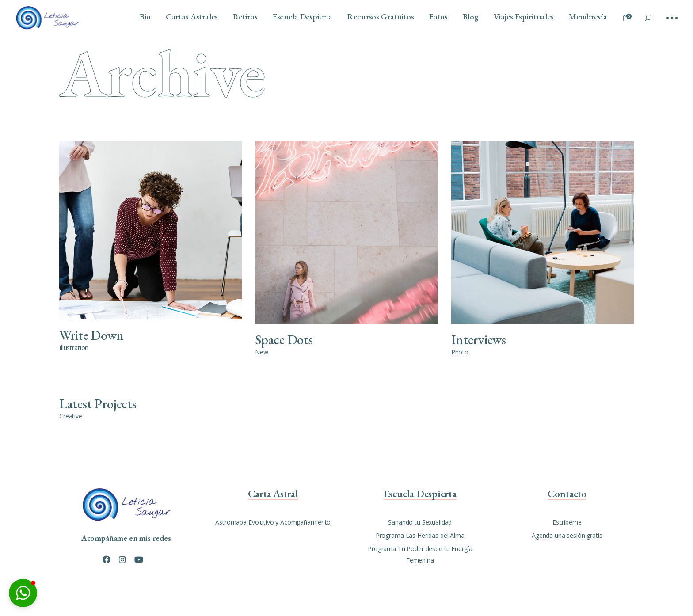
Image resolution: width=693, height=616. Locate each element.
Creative (71, 416)
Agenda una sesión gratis (567, 535)
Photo (460, 352)
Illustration (74, 348)
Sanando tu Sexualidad (420, 522)
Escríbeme (567, 522)
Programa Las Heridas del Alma (420, 535)
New (262, 352)
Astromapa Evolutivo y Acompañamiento (273, 522)
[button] (23, 593)
